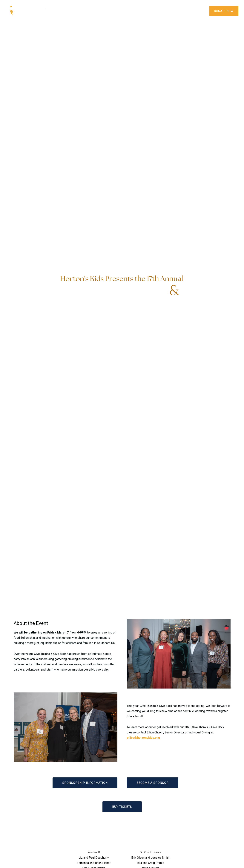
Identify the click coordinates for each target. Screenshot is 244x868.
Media (115, 11)
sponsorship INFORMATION (85, 783)
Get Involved (139, 11)
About (72, 11)
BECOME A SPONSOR (152, 783)
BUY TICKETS (122, 807)
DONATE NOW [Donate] (224, 11)
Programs (94, 11)
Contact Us (167, 11)
